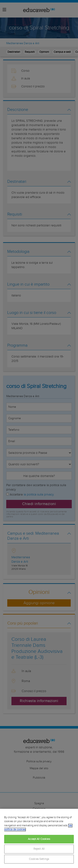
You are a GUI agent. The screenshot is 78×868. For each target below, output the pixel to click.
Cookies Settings (39, 859)
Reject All (39, 849)
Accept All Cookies (39, 839)
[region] (39, 838)
